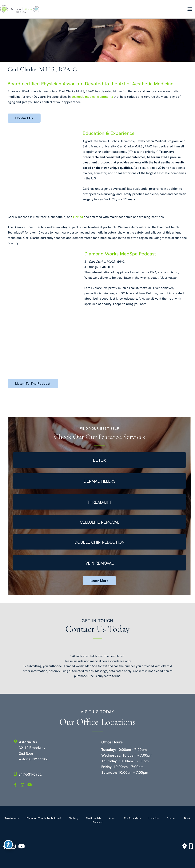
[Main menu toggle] (190, 9)
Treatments (12, 818)
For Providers (132, 818)
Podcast (98, 822)
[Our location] (191, 846)
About (113, 818)
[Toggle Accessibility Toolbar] (8, 844)
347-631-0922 (30, 774)
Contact (172, 818)
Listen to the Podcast (33, 384)
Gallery (74, 818)
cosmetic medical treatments (92, 97)
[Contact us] (185, 846)
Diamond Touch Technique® (44, 818)
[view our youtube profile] (30, 785)
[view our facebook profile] (17, 785)
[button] (24, 118)
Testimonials (94, 818)
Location (154, 818)
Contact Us (24, 118)
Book (187, 818)
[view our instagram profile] (24, 785)
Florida (78, 217)
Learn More (99, 581)
